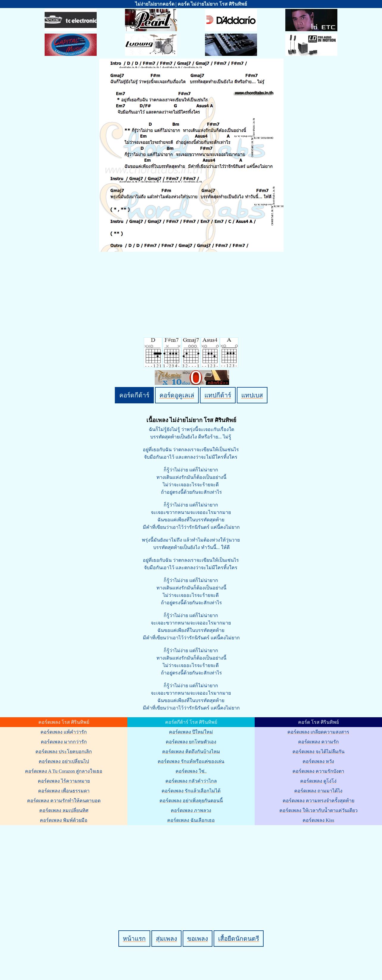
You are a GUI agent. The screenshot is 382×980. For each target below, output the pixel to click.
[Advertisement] (192, 868)
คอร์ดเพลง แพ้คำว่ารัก (64, 732)
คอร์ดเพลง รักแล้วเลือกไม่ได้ (191, 791)
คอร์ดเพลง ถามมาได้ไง (318, 791)
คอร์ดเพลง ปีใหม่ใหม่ (191, 732)
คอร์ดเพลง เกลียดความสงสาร (318, 732)
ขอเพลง (198, 939)
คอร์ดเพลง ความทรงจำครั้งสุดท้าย (318, 801)
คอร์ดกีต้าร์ (134, 395)
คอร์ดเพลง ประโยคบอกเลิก (64, 752)
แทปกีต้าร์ (218, 395)
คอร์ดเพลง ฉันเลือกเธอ (191, 820)
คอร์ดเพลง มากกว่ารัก (64, 742)
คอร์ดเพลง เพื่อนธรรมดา (64, 791)
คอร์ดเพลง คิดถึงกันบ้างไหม (191, 752)
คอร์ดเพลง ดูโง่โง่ (318, 781)
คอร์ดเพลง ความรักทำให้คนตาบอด (64, 801)
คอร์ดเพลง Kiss (318, 820)
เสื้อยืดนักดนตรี (239, 939)
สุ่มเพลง (166, 939)
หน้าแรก (134, 939)
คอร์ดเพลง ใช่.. (191, 771)
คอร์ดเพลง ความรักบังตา (318, 771)
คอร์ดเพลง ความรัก (318, 742)
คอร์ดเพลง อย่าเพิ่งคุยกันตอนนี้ (191, 801)
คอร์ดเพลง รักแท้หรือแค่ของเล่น (191, 761)
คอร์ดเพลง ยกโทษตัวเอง (191, 742)
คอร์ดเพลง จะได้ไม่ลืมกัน (318, 752)
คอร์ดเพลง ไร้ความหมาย (64, 781)
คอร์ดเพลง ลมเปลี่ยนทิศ (64, 810)
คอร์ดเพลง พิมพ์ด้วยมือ (64, 820)
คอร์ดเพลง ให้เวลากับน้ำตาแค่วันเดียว (318, 810)
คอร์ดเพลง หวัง (318, 761)
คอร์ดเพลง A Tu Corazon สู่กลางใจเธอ (64, 771)
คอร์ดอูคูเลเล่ (177, 395)
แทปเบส (252, 395)
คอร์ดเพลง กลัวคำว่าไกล (191, 781)
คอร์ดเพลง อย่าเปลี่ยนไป (64, 761)
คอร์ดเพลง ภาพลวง (191, 810)
